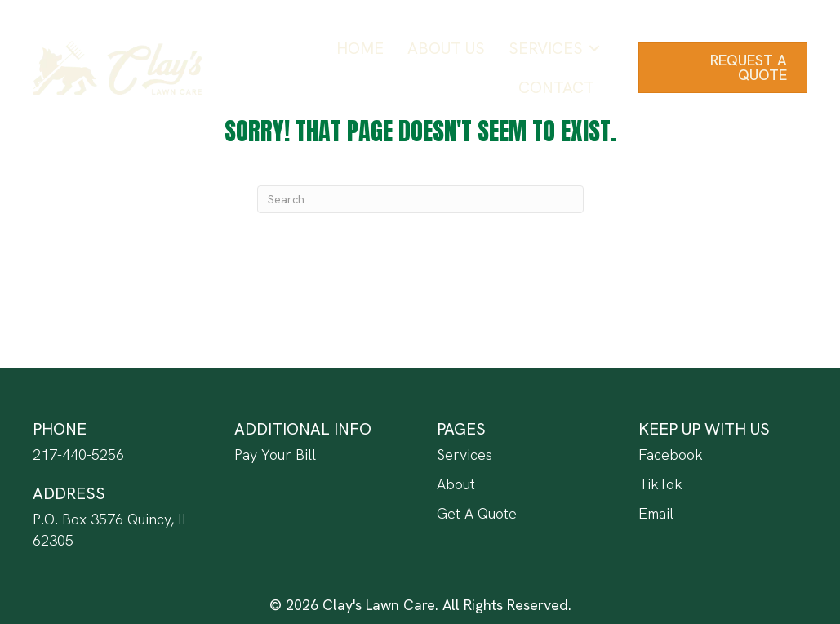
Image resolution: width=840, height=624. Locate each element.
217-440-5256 (78, 455)
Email (656, 513)
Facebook (671, 455)
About (456, 484)
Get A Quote (477, 513)
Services (546, 48)
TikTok (660, 484)
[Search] (420, 199)
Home (360, 48)
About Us (446, 48)
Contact (556, 87)
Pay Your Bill (275, 455)
